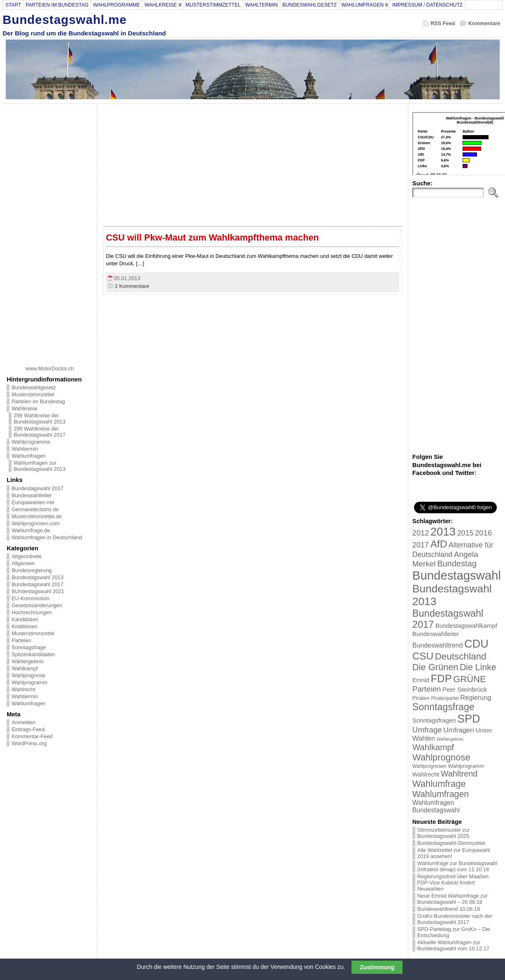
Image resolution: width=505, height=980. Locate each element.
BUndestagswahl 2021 (38, 591)
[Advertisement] (50, 232)
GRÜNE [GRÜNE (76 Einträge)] (469, 679)
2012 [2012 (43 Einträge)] (421, 533)
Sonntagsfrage (29, 647)
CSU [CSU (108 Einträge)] (423, 656)
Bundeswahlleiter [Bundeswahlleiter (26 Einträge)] (436, 634)
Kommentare (484, 23)
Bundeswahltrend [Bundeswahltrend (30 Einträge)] (438, 645)
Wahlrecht (23, 689)
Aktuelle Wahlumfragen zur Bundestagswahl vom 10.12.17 (453, 945)
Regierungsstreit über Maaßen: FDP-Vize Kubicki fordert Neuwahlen (454, 883)
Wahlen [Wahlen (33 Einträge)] (424, 738)
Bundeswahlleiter (31, 495)
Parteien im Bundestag (38, 401)
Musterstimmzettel (33, 394)
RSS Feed (443, 23)
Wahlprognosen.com (36, 523)
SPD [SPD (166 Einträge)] (469, 719)
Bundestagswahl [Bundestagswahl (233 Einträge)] (457, 575)
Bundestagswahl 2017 (37, 488)
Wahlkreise (24, 408)
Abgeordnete (27, 556)
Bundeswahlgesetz (34, 387)
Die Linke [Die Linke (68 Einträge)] (478, 667)
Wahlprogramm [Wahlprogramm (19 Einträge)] (466, 766)
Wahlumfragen (29, 456)
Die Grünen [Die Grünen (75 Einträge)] (435, 667)
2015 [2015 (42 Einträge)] (465, 533)
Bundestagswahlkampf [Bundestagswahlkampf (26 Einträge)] (466, 626)
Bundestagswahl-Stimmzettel (451, 843)
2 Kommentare (132, 286)
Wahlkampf (25, 668)
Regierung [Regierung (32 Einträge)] (476, 697)
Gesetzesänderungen (37, 605)
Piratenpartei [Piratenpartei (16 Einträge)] (445, 698)
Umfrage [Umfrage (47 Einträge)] (427, 730)
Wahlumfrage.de (31, 530)
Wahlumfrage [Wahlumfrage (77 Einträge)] (439, 784)
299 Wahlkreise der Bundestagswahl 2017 (40, 432)
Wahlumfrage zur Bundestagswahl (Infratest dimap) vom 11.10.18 (457, 866)
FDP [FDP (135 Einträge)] (441, 678)
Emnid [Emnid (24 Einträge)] (421, 680)
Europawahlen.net (33, 502)
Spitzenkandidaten (33, 654)
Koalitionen (24, 626)
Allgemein (23, 563)
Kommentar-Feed (32, 736)
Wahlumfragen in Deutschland (47, 537)
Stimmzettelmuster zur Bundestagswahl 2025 (443, 833)
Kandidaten (25, 619)
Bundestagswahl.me (65, 20)
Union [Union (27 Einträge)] (484, 730)
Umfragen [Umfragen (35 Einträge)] (458, 730)
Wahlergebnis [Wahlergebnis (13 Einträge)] (450, 739)
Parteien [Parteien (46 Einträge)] (427, 689)
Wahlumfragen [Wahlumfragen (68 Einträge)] (441, 794)
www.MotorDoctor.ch (50, 368)
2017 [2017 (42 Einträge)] (421, 545)
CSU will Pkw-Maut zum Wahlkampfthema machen (212, 237)
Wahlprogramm (29, 682)
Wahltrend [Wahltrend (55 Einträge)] (459, 774)
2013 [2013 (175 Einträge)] (443, 532)
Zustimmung (377, 967)
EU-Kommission (30, 598)
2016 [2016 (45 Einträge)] (483, 533)
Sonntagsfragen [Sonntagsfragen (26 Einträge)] (434, 720)
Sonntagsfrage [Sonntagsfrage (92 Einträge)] (443, 707)
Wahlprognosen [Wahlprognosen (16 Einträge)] (429, 766)
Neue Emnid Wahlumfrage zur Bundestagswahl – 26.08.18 (453, 899)
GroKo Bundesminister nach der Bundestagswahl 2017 (455, 919)
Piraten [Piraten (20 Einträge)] (421, 698)
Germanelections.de (35, 509)
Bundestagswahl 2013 (37, 577)
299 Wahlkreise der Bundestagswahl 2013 (40, 419)
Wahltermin (25, 449)
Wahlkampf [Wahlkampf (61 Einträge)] (433, 747)
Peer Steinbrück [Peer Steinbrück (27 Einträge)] (465, 689)
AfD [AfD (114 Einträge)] (439, 544)
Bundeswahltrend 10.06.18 (449, 909)
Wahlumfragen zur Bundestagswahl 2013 (40, 466)
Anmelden (23, 722)
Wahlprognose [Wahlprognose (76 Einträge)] (441, 757)
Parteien (21, 640)
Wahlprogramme (31, 442)
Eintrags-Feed (28, 729)
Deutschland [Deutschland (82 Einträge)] (461, 656)
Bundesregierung (31, 570)
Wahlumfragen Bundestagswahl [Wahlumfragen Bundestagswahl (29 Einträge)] (436, 806)
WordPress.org (29, 743)
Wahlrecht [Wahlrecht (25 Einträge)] (426, 774)
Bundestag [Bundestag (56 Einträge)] (457, 564)
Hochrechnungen (31, 612)
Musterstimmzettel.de (37, 516)
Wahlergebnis (28, 661)
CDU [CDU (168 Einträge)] (476, 644)
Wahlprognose (28, 675)
